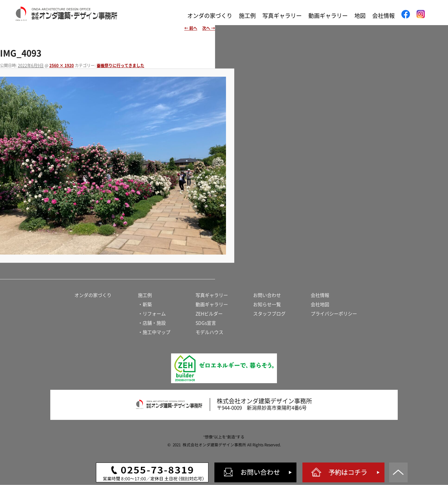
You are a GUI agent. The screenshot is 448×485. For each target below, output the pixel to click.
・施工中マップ (154, 332)
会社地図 (320, 304)
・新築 (145, 304)
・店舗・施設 (152, 323)
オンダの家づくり (210, 16)
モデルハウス (209, 332)
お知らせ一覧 (267, 304)
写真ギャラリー (282, 16)
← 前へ (191, 28)
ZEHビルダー (209, 314)
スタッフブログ (269, 314)
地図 (360, 16)
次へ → (209, 28)
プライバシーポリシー (334, 314)
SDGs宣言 (206, 323)
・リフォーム (152, 314)
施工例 (247, 16)
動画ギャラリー (328, 16)
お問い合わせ (267, 295)
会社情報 (383, 16)
